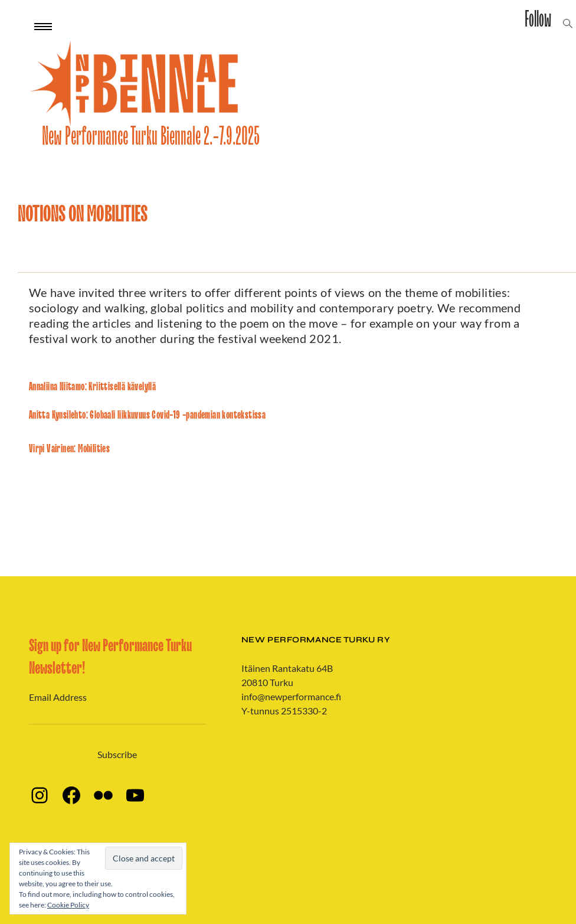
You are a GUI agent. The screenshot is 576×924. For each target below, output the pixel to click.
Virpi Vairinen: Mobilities (69, 449)
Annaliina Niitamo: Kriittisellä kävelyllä (92, 387)
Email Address (58, 697)
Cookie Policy (68, 905)
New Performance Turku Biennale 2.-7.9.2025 (151, 137)
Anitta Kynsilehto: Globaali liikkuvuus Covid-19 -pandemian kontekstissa (147, 415)
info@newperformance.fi (291, 696)
